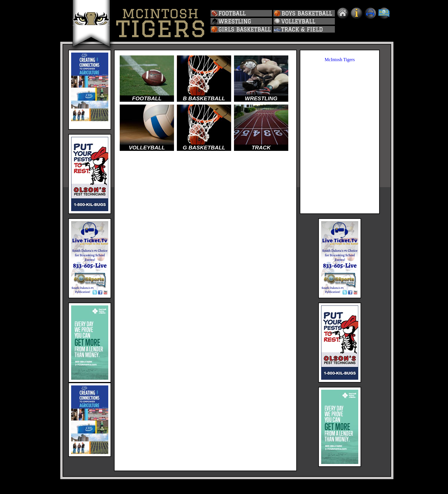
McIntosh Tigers (340, 60)
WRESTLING (261, 98)
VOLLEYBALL (147, 148)
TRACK (261, 148)
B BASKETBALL (204, 98)
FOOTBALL (147, 98)
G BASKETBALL (204, 148)
